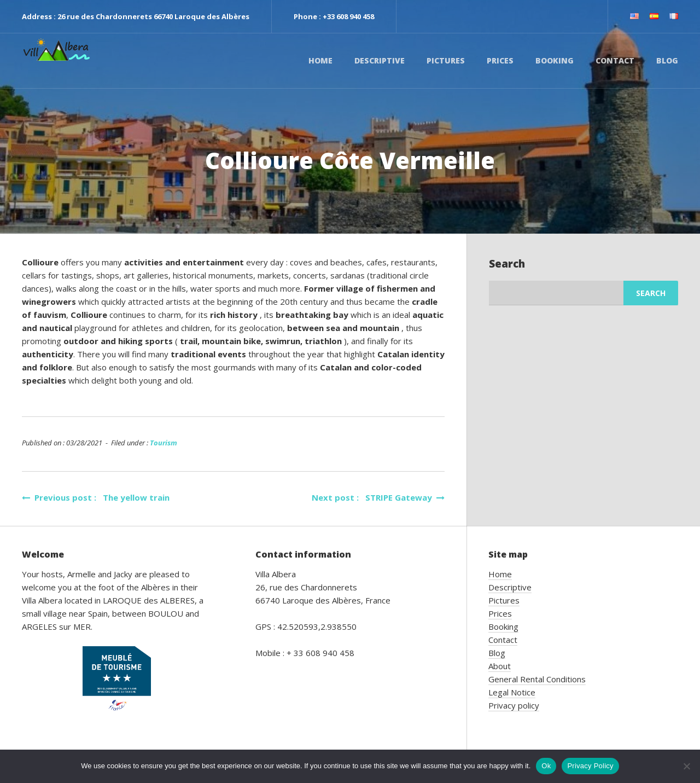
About (500, 666)
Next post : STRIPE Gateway (378, 497)
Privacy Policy (590, 766)
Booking (555, 60)
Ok (546, 766)
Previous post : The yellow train (96, 497)
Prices (500, 60)
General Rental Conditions (537, 679)
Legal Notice (512, 692)
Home (320, 60)
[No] (686, 766)
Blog (667, 60)
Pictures (446, 60)
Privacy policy (514, 705)
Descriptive (380, 60)
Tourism (164, 443)
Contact (615, 60)
